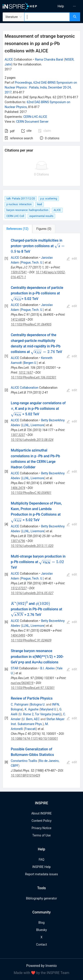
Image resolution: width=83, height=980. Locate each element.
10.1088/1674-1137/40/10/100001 (34, 739)
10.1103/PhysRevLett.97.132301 (33, 688)
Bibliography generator (41, 898)
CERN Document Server (32, 122)
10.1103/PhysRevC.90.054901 (31, 493)
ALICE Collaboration (25, 388)
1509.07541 (19, 272)
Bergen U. (30, 363)
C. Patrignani (20, 704)
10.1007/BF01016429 (25, 775)
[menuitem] (61, 6)
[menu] (63, 6)
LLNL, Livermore (33, 425)
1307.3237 (18, 435)
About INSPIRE (41, 813)
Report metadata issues (41, 874)
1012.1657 (26, 373)
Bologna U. (38, 704)
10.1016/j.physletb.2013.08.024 (32, 440)
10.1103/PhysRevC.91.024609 (31, 640)
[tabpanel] (41, 511)
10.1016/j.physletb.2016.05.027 (32, 593)
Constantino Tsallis (24, 761)
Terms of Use (41, 835)
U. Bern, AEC (31, 719)
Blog (42, 923)
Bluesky (41, 930)
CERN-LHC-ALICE (35, 117)
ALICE (9, 59)
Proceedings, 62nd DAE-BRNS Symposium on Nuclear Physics (41, 87)
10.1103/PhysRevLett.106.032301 (34, 377)
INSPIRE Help (41, 867)
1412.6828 (18, 319)
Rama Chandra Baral (49, 59)
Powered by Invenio (42, 966)
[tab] (17, 229)
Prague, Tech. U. (32, 262)
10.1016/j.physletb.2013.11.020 (32, 546)
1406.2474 (18, 488)
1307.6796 (18, 541)
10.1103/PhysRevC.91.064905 (31, 324)
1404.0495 (18, 635)
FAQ (41, 860)
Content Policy (41, 821)
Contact (41, 945)
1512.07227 (19, 588)
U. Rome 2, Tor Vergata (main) (40, 714)
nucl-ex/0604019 (22, 683)
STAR (15, 668)
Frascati (30, 729)
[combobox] (47, 17)
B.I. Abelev (47, 668)
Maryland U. (49, 709)
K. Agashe (32, 709)
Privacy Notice (41, 828)
